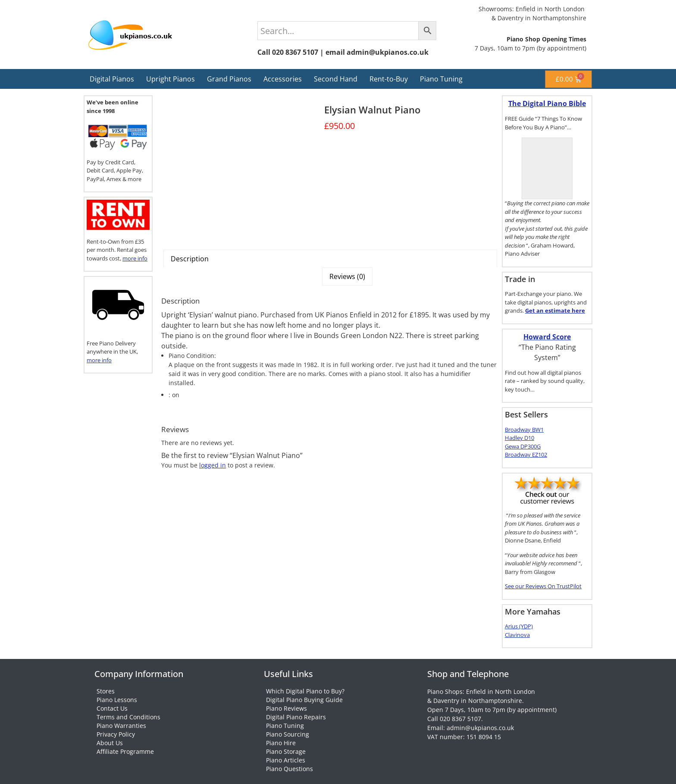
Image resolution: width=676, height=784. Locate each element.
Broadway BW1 (524, 430)
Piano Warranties (121, 726)
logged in (213, 465)
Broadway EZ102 (526, 455)
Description (190, 259)
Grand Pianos (229, 79)
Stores (106, 691)
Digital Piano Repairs (296, 717)
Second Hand (336, 79)
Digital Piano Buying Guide (304, 700)
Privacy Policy (116, 734)
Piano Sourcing (288, 734)
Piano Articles (286, 760)
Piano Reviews (286, 708)
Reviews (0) (347, 276)
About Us (110, 743)
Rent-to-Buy (389, 79)
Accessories (283, 79)
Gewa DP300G (523, 446)
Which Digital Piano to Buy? (305, 691)
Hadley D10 (520, 438)
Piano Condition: (192, 356)
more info (135, 258)
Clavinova (517, 635)
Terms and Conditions (128, 717)
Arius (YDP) (519, 626)
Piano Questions (289, 769)
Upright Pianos (171, 79)
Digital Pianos (112, 79)
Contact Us (112, 708)
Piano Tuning (441, 79)
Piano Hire (281, 743)
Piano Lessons (117, 700)
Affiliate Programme (125, 751)
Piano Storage (286, 751)
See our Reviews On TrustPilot (543, 586)
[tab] (330, 259)
